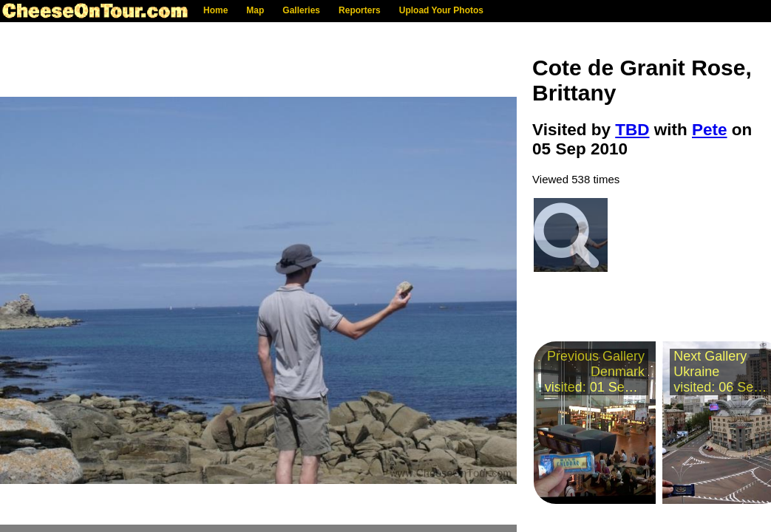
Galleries (301, 10)
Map (255, 10)
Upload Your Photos (441, 10)
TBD (632, 130)
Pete (710, 130)
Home (215, 10)
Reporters (360, 10)
